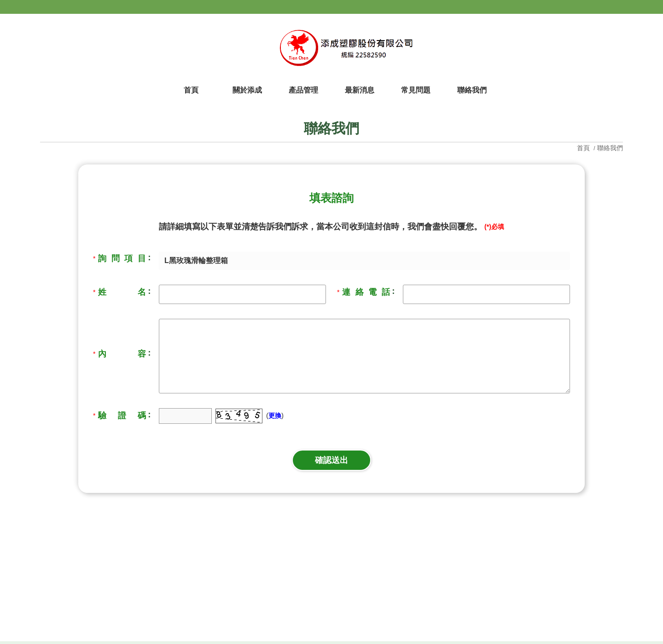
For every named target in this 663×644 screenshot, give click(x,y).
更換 (275, 416)
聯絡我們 (610, 148)
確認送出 (331, 460)
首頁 (584, 148)
